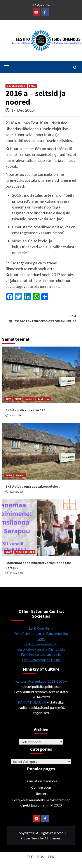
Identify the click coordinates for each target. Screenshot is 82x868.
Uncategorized (16, 86)
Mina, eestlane (25, 552)
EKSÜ (32, 86)
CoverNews (30, 838)
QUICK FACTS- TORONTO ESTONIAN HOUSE (41, 318)
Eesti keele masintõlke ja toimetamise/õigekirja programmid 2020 (41, 802)
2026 (8, 399)
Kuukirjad (44, 399)
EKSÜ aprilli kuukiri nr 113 (25, 410)
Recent (20, 475)
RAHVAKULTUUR (32, 702)
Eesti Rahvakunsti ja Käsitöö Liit (41, 649)
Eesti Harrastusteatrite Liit (41, 654)
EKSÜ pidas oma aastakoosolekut (33, 486)
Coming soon (41, 787)
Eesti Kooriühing (41, 628)
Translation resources (41, 781)
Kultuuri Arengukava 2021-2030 (40, 681)
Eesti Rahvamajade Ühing (41, 660)
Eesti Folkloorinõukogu (41, 644)
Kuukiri (29, 399)
